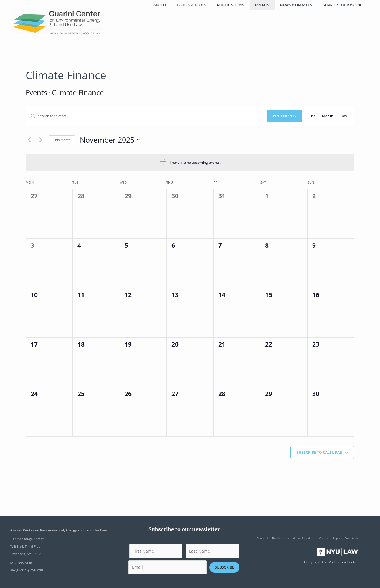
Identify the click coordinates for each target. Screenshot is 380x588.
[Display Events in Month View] (328, 116)
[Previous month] (29, 140)
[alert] (190, 163)
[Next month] (41, 140)
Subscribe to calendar (319, 452)
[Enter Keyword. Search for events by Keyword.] (147, 116)
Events (36, 92)
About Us (263, 538)
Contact (324, 538)
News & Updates (304, 538)
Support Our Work (345, 538)
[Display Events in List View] (312, 116)
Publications (281, 538)
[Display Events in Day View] (344, 116)
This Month (62, 140)
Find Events (285, 116)
